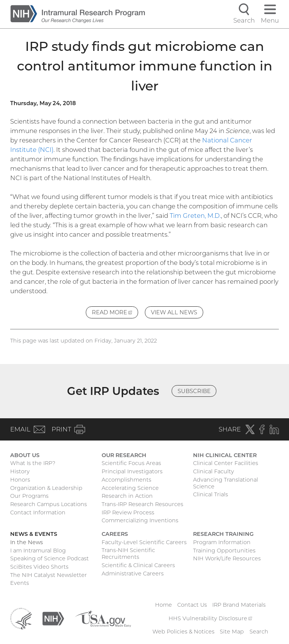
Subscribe (194, 391)
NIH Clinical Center (225, 455)
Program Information (222, 542)
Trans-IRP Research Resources (142, 504)
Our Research (124, 455)
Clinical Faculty (214, 471)
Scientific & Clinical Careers (138, 565)
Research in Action (127, 496)
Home (164, 605)
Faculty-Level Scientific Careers (144, 542)
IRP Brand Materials (239, 605)
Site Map (232, 632)
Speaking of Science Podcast (49, 558)
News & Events (34, 534)
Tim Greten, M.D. (195, 216)
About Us (25, 455)
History (20, 471)
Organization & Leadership (46, 488)
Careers (115, 534)
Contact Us (192, 605)
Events (20, 583)
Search (259, 632)
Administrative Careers (133, 574)
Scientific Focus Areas (131, 463)
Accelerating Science (130, 488)
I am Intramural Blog (38, 551)
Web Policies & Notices (183, 632)
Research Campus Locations (49, 504)
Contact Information (38, 512)
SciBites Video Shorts (39, 567)
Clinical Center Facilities (226, 463)
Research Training (223, 534)
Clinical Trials (211, 494)
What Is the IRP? (33, 463)
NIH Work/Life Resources (227, 558)
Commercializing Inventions (140, 520)
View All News (174, 312)
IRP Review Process (128, 512)
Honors (20, 480)
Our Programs (29, 496)
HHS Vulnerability (210, 618)
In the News (27, 542)
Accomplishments (126, 480)
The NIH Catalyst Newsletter (49, 575)
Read (115, 313)
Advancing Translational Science (226, 483)
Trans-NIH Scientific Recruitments (128, 554)
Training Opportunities (224, 551)
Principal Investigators (132, 471)
